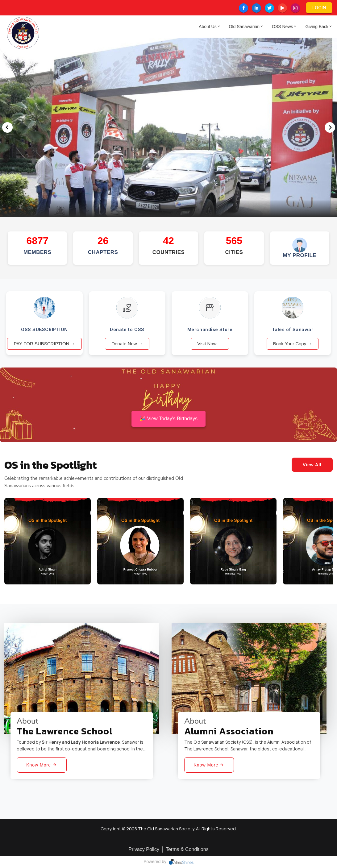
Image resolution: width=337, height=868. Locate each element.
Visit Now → (210, 344)
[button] (330, 127)
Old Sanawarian (246, 27)
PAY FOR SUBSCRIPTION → (44, 344)
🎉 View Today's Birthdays (168, 419)
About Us (209, 27)
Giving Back (318, 27)
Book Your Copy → (293, 344)
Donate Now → (127, 344)
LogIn (319, 8)
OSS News (284, 27)
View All (312, 465)
